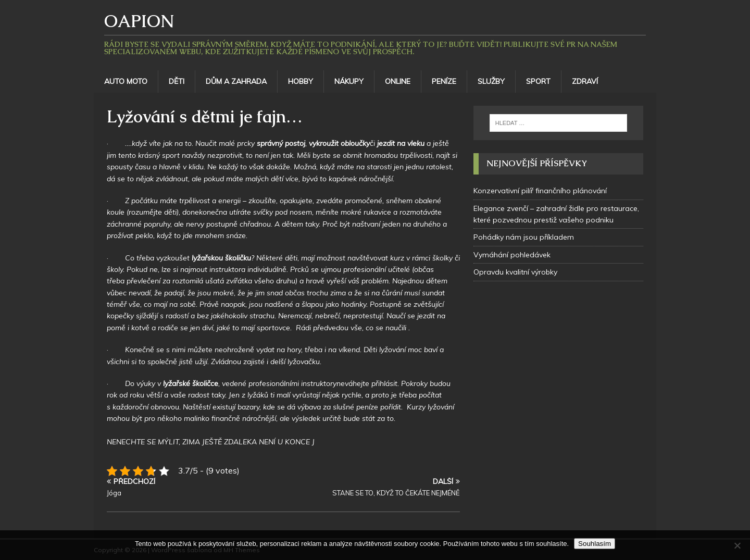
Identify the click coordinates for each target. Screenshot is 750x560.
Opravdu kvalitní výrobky (515, 272)
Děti (177, 81)
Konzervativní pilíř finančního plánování (540, 191)
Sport (538, 81)
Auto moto (126, 81)
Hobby (301, 81)
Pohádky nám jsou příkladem (524, 237)
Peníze (444, 81)
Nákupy (349, 81)
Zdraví (585, 81)
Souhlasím (595, 544)
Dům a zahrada (236, 81)
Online (398, 81)
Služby (491, 81)
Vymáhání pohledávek (512, 255)
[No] (737, 545)
